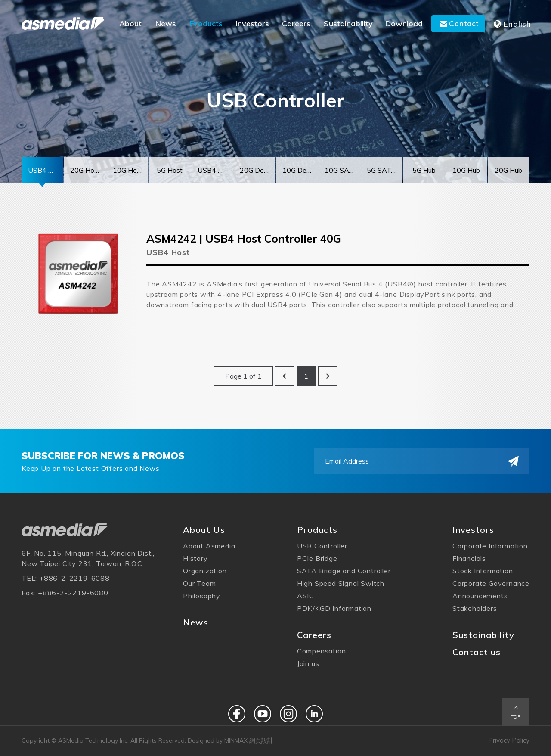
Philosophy (202, 596)
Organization (205, 571)
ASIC (306, 596)
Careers (314, 635)
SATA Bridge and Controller (344, 571)
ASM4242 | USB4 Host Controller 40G (244, 240)
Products (317, 530)
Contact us (477, 652)
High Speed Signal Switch (341, 583)
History (195, 558)
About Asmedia (209, 546)
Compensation (322, 651)
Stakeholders (475, 608)
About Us (204, 530)
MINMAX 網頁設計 (249, 740)
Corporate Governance (491, 583)
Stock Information (483, 571)
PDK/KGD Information (334, 608)
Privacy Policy (509, 740)
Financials (469, 558)
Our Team (199, 583)
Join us (308, 663)
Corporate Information (490, 546)
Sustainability (483, 635)
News (196, 622)
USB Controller (322, 546)
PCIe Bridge (317, 558)
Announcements (480, 596)
